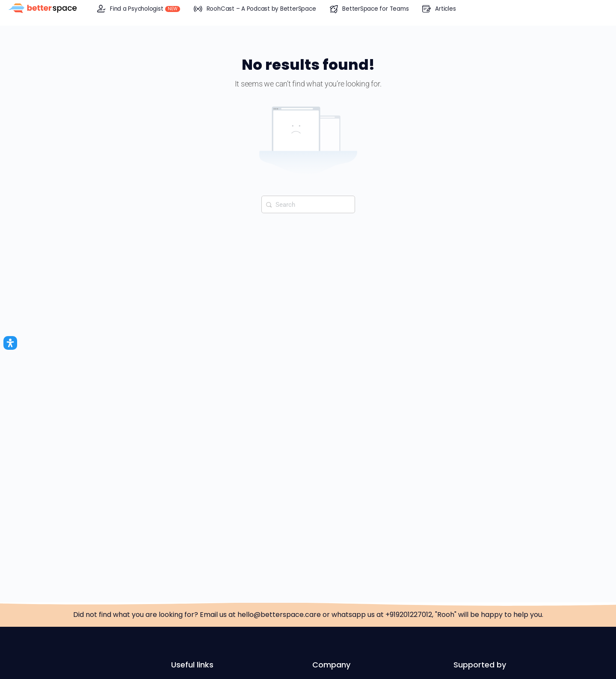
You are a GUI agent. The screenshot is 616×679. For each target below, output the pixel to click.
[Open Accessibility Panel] (10, 343)
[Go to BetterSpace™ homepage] (43, 9)
